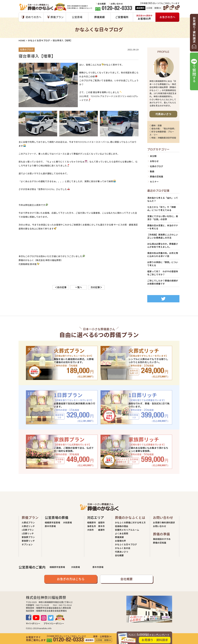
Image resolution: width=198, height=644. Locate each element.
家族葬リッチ (28, 541)
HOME (22, 41)
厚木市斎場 (50, 526)
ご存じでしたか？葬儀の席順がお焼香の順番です (163, 282)
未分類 (153, 156)
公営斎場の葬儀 (57, 518)
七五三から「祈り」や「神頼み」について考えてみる (162, 209)
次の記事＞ (96, 287)
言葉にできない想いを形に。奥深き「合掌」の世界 (163, 218)
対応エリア (96, 518)
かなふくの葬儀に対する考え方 (130, 523)
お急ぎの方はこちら (71, 579)
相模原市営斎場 (52, 523)
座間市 (101, 523)
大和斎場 (67, 523)
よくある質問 (122, 534)
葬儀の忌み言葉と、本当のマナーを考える (163, 227)
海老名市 (92, 526)
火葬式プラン (28, 523)
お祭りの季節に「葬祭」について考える (163, 264)
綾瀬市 (101, 530)
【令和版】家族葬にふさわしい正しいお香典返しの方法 (163, 236)
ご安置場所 (122, 17)
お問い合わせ (117, 4)
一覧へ (79, 287)
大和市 (90, 530)
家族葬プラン (28, 537)
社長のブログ (156, 166)
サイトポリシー (33, 623)
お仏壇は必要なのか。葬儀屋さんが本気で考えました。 (163, 245)
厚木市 (101, 526)
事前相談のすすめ (162, 539)
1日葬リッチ (28, 534)
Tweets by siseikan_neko (159, 293)
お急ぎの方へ (167, 17)
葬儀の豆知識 (156, 177)
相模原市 (92, 523)
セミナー (154, 182)
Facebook (29, 617)
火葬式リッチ (28, 526)
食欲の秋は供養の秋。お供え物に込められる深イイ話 (163, 255)
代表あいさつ (163, 114)
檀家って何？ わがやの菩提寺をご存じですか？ (163, 273)
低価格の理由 (122, 526)
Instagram (44, 618)
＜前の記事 (61, 287)
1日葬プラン (28, 530)
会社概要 (102, 4)
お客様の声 (120, 541)
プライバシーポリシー (54, 623)
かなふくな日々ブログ (39, 41)
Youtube (36, 618)
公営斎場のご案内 (32, 567)
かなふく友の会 (123, 548)
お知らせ (154, 161)
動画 (152, 171)
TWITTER (51, 618)
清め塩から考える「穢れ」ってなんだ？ (163, 199)
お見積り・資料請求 (155, 640)
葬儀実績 (99, 17)
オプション (27, 545)
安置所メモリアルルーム (127, 530)
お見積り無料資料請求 (164, 523)
